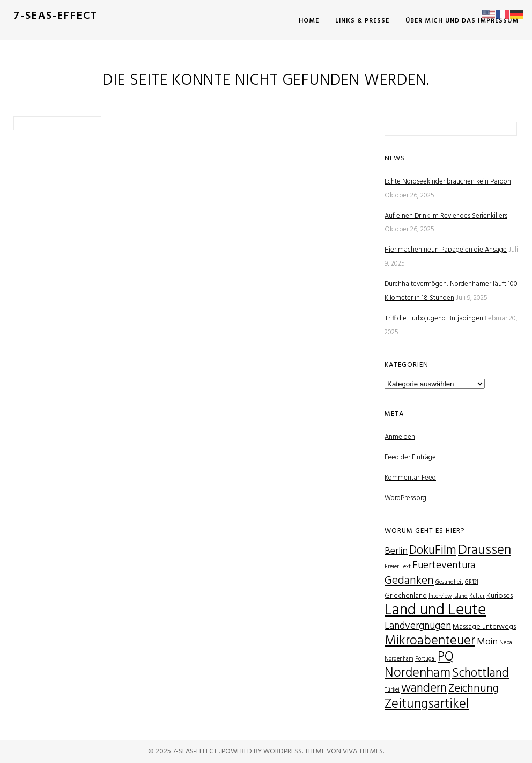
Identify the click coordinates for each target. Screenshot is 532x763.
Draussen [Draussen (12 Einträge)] (485, 550)
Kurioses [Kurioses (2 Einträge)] (500, 596)
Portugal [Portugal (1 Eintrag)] (426, 659)
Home (309, 21)
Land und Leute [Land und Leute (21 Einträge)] (435, 610)
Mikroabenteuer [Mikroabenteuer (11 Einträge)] (430, 641)
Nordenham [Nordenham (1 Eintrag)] (399, 659)
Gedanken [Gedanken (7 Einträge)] (409, 581)
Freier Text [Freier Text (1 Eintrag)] (398, 567)
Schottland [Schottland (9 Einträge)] (481, 673)
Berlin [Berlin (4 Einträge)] (396, 551)
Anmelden (400, 437)
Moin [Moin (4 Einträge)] (487, 642)
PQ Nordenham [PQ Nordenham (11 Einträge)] (419, 665)
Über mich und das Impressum (462, 21)
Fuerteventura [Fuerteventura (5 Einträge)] (444, 566)
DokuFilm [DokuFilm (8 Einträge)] (433, 551)
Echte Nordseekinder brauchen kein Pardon (448, 182)
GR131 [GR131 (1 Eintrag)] (472, 582)
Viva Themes (363, 751)
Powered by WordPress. (263, 751)
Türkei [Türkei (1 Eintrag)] (392, 690)
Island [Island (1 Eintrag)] (460, 596)
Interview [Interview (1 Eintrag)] (440, 596)
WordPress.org (405, 498)
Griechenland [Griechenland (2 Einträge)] (406, 596)
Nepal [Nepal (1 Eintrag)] (507, 643)
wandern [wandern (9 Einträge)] (424, 688)
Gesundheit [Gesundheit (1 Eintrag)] (449, 582)
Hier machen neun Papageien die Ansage (446, 250)
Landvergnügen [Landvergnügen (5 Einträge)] (418, 626)
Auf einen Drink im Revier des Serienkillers (446, 216)
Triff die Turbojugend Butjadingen (434, 318)
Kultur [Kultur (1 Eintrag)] (477, 596)
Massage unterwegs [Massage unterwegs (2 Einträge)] (484, 627)
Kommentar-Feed (410, 478)
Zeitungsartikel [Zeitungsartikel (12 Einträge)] (427, 704)
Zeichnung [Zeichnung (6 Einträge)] (474, 689)
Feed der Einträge (410, 457)
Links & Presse (362, 21)
